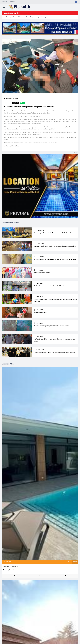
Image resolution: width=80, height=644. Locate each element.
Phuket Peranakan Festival (55, 271)
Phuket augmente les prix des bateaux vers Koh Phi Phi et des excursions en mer (55, 233)
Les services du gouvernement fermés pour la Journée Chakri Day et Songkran (55, 299)
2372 (16, 98)
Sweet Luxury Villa (11, 567)
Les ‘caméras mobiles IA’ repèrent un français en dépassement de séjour (55, 339)
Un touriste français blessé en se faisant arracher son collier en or (55, 258)
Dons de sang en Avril (55, 311)
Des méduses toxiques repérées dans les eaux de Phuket (55, 325)
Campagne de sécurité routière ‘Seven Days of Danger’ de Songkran (27, 17)
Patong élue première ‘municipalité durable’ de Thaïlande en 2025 (55, 351)
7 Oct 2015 (8, 98)
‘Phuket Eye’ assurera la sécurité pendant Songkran (55, 285)
